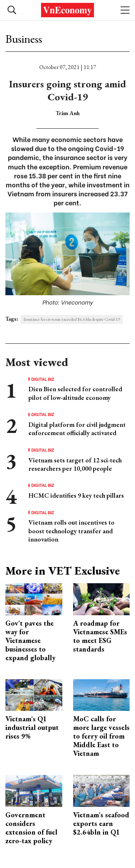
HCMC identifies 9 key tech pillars (76, 495)
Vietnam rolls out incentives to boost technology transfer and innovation (71, 531)
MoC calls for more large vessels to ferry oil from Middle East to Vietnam (101, 736)
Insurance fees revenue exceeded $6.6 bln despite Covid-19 (72, 319)
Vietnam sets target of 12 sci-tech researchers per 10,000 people (75, 464)
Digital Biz (43, 379)
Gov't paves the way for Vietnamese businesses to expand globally (30, 640)
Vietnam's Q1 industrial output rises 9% (32, 727)
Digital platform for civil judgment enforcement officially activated (77, 429)
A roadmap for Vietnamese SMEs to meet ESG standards (100, 636)
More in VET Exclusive (63, 571)
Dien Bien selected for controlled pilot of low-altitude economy (75, 393)
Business (24, 39)
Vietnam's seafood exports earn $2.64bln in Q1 (101, 823)
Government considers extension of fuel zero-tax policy (31, 828)
